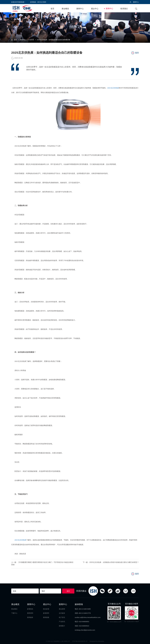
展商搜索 (46, 617)
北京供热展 (115, 88)
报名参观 (46, 609)
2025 (109, 88)
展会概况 (14, 609)
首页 (52, 9)
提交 (68, 591)
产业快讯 (62, 621)
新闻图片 (62, 625)
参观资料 (46, 613)
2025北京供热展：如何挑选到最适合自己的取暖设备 (53, 40)
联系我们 (124, 9)
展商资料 (30, 613)
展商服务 (30, 617)
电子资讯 (62, 617)
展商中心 (134, 2)
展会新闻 (62, 609)
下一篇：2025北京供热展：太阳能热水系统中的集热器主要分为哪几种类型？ (111, 562)
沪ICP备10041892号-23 (80, 641)
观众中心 (95, 9)
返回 (135, 53)
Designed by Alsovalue (97, 641)
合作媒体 (62, 613)
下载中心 (14, 613)
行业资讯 (31, 40)
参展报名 (30, 609)
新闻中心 (109, 9)
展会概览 (65, 9)
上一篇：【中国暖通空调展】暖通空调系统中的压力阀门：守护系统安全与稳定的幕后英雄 (40, 563)
